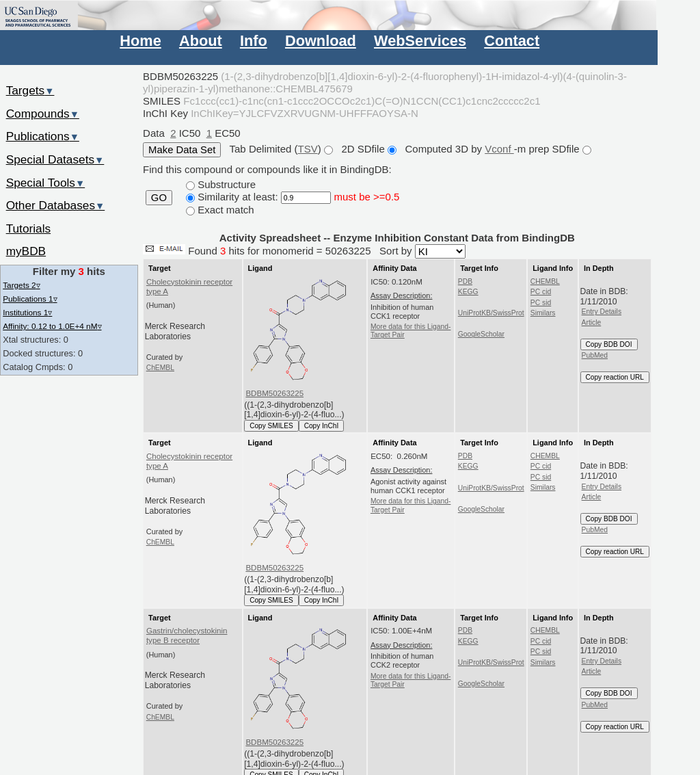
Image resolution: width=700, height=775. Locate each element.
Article (592, 323)
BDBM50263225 (274, 393)
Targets (30, 90)
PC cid (541, 292)
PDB (465, 281)
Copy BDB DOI (609, 344)
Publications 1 (30, 299)
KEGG (468, 292)
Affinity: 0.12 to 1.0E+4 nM (52, 326)
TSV (308, 149)
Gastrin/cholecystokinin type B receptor (187, 635)
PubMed (595, 355)
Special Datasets (55, 159)
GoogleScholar (481, 334)
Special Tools (46, 183)
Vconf (499, 149)
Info (254, 41)
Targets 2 (21, 285)
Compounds (43, 114)
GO (159, 198)
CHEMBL (545, 281)
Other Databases (56, 205)
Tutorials (29, 228)
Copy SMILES (271, 426)
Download (321, 41)
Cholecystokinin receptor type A (189, 287)
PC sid (541, 303)
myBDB (26, 251)
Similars (543, 313)
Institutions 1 (27, 312)
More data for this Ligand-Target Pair (411, 331)
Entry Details (602, 312)
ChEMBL (160, 368)
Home (140, 41)
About (201, 41)
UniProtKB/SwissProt (491, 313)
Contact (512, 41)
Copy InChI (322, 426)
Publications (43, 136)
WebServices (420, 41)
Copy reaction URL (615, 377)
